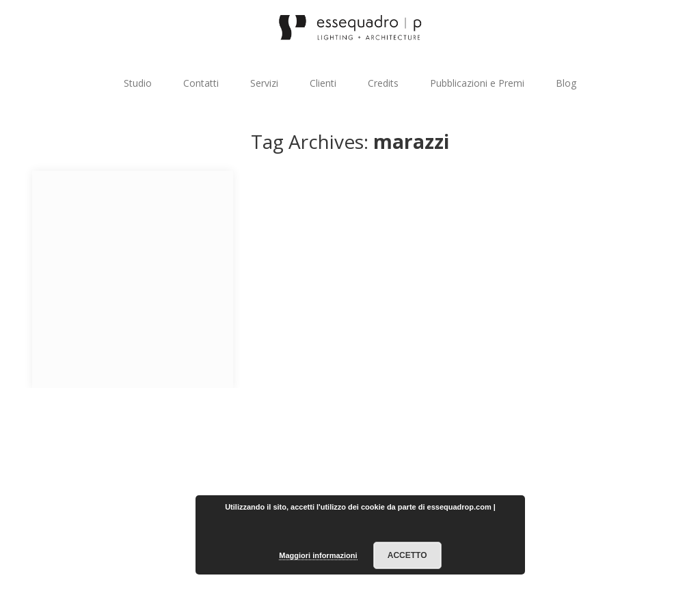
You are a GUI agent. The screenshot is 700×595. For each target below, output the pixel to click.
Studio (138, 83)
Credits (383, 83)
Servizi (264, 83)
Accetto (407, 555)
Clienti (323, 83)
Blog (566, 83)
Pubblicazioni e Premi (477, 83)
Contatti (201, 83)
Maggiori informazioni (318, 555)
